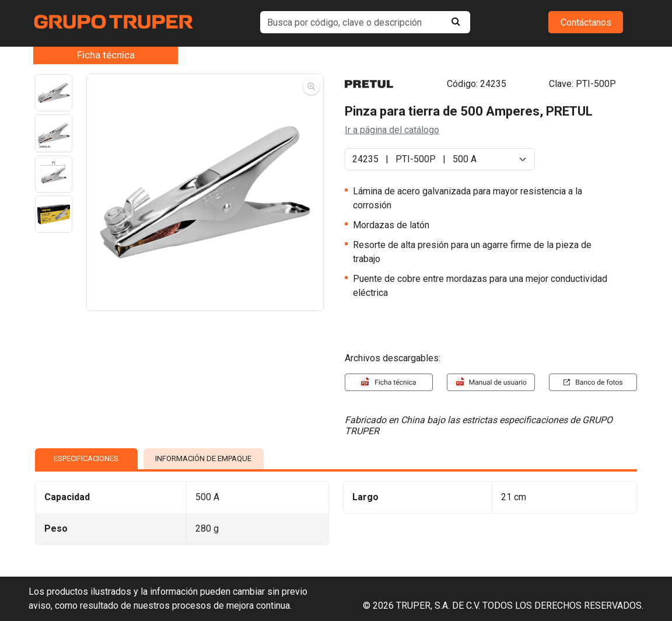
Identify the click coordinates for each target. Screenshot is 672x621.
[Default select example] (440, 159)
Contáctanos (586, 22)
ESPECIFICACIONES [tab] (86, 458)
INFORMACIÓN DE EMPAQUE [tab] (203, 458)
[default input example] (365, 22)
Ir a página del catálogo (392, 130)
